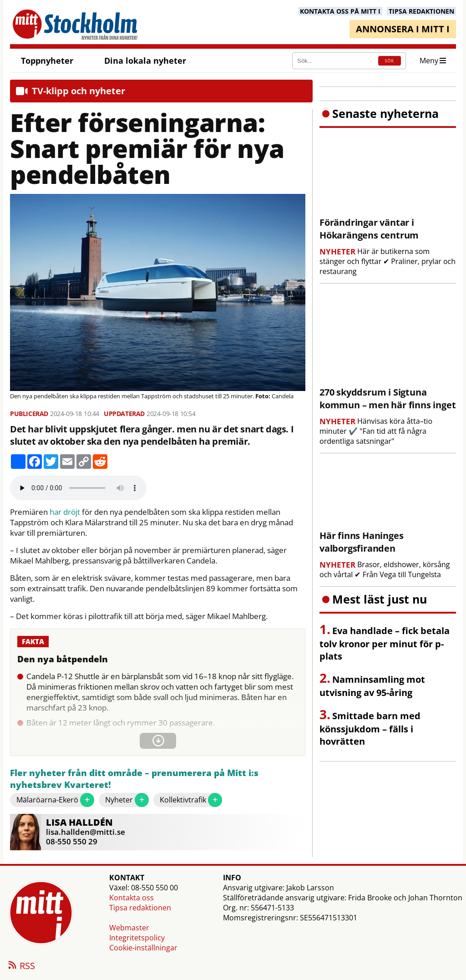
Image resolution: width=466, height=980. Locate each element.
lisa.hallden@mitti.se (86, 832)
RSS (21, 966)
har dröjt (65, 512)
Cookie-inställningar (143, 948)
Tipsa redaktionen (140, 908)
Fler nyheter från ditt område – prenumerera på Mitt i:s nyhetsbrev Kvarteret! (134, 779)
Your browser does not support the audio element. (78, 488)
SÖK (390, 61)
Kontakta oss (132, 898)
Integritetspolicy (137, 938)
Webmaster (129, 928)
